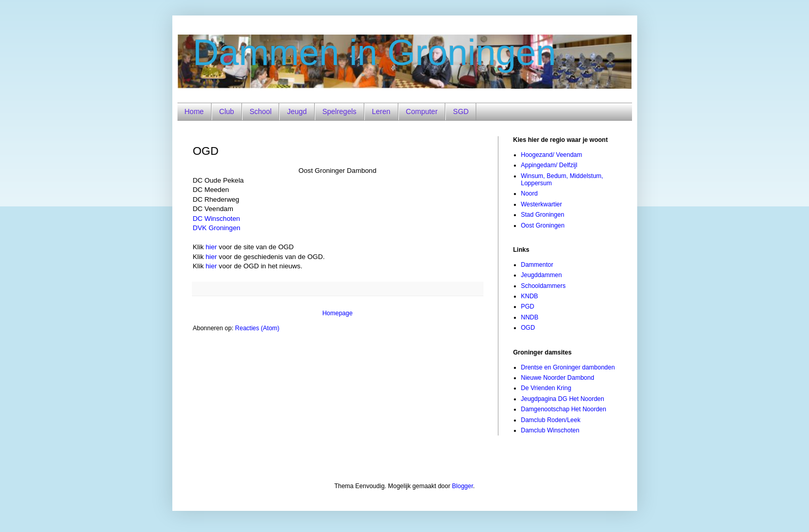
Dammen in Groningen (375, 53)
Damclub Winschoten (550, 430)
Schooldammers (544, 286)
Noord (530, 194)
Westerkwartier (542, 204)
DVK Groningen (217, 228)
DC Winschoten (217, 219)
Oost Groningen (543, 225)
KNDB (530, 296)
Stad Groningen (543, 215)
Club (227, 111)
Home (194, 111)
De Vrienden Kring (546, 388)
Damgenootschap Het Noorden (564, 409)
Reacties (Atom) (257, 328)
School (261, 111)
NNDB (530, 317)
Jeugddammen (541, 275)
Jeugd (297, 111)
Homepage (338, 313)
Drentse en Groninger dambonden (568, 367)
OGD (528, 328)
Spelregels (339, 111)
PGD (528, 307)
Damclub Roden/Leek (551, 420)
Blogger (463, 486)
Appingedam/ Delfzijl (549, 165)
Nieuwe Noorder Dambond (558, 378)
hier (211, 247)
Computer (422, 111)
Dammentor (537, 265)
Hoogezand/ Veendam (552, 155)
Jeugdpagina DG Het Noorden (563, 399)
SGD (461, 111)
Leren (381, 111)
